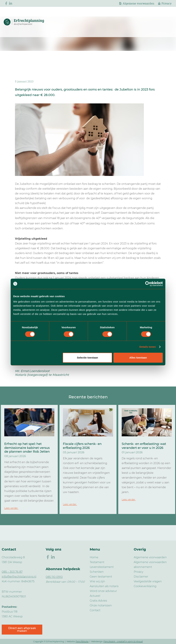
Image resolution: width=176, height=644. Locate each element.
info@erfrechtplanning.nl (19, 577)
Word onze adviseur (103, 591)
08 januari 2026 (15, 456)
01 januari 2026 (132, 452)
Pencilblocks (82, 642)
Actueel (95, 596)
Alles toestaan (138, 358)
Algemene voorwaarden (138, 3)
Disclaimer (141, 577)
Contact (95, 610)
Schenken (97, 572)
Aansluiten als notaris (104, 586)
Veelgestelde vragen (148, 581)
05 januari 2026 (74, 452)
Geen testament (101, 577)
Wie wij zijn (97, 581)
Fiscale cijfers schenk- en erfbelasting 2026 (82, 446)
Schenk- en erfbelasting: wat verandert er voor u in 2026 (144, 446)
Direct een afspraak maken (22, 629)
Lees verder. (11, 508)
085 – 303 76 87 (12, 572)
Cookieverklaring (145, 586)
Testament (97, 562)
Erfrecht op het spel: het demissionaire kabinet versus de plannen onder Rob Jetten (27, 448)
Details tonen (148, 347)
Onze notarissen (101, 605)
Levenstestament (102, 567)
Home (94, 557)
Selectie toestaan (88, 358)
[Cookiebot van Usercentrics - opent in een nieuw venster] (148, 284)
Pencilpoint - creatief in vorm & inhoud (123, 642)
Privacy (167, 3)
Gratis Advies (98, 601)
